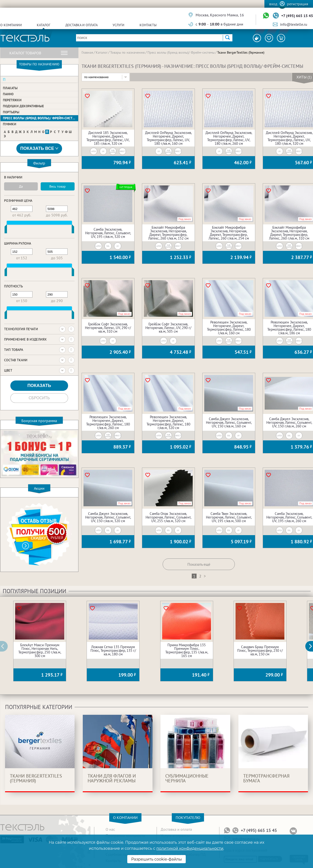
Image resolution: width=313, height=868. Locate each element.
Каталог (44, 25)
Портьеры (11, 112)
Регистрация (298, 4)
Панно (8, 94)
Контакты (148, 25)
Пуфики (10, 124)
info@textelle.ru (294, 24)
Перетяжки (12, 100)
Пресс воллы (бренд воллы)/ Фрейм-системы (41, 118)
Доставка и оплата (82, 25)
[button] (312, 646)
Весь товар (57, 186)
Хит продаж (126, 187)
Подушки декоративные (23, 106)
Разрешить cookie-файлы (156, 859)
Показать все (39, 149)
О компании (11, 25)
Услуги (118, 25)
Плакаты (10, 88)
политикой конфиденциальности (190, 848)
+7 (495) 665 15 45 (297, 16)
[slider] (6, 230)
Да (21, 186)
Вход (273, 4)
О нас (110, 829)
